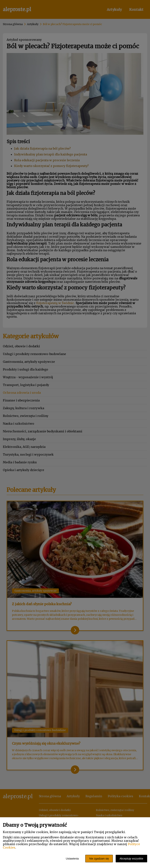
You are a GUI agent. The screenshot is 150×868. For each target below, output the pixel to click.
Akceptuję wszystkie (131, 859)
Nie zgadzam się (99, 859)
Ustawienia (72, 859)
